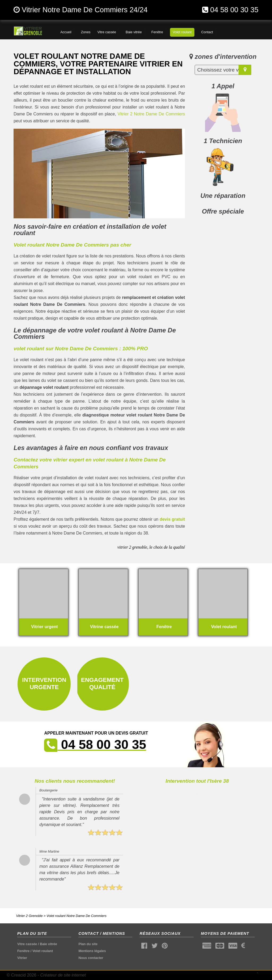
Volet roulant (43, 951)
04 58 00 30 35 (234, 10)
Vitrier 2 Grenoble (29, 916)
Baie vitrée (48, 944)
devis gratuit (172, 519)
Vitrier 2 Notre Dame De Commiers (151, 114)
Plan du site (88, 944)
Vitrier (22, 958)
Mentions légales (92, 951)
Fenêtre (23, 951)
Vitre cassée (27, 944)
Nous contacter (91, 958)
